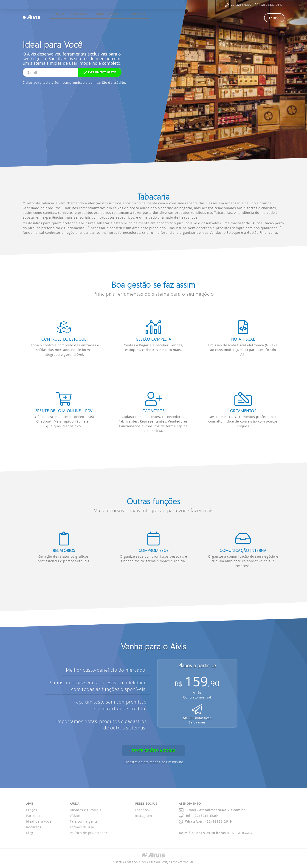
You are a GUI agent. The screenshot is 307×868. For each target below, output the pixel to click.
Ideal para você (39, 821)
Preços (32, 810)
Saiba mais (197, 722)
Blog (30, 833)
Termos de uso (82, 827)
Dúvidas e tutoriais (86, 810)
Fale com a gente (84, 821)
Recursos (34, 827)
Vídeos (75, 816)
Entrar (274, 18)
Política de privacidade (89, 833)
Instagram (144, 816)
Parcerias (34, 816)
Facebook (143, 810)
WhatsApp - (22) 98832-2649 (208, 821)
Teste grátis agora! (153, 751)
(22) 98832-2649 (271, 5)
